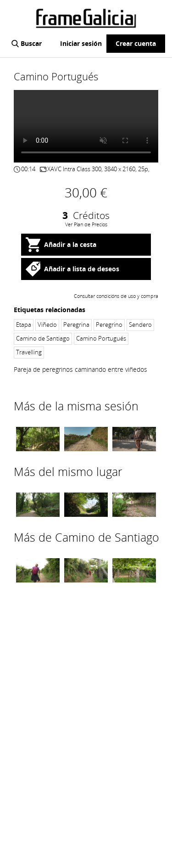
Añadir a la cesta (70, 244)
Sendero (140, 325)
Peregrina (76, 325)
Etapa (24, 325)
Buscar (31, 43)
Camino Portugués (101, 339)
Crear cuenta (136, 43)
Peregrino (109, 325)
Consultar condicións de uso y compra (116, 296)
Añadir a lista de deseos (82, 269)
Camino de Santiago (43, 339)
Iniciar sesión (81, 43)
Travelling (29, 352)
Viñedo (47, 325)
